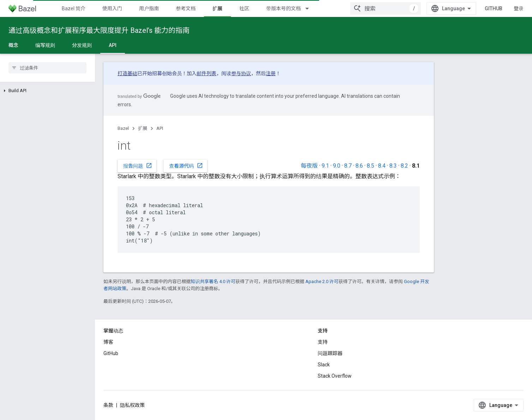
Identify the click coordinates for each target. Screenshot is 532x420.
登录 (519, 8)
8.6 (359, 166)
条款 (108, 405)
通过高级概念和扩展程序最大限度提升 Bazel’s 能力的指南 (99, 30)
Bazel (123, 128)
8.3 (393, 166)
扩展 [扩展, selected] (217, 8)
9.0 (337, 166)
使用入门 (112, 8)
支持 (323, 342)
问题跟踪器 (330, 353)
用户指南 (149, 8)
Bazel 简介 (74, 8)
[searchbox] (47, 68)
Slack (324, 365)
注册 (271, 73)
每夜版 (309, 166)
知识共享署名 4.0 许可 (213, 281)
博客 (108, 342)
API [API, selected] (113, 45)
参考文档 (186, 8)
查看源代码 (186, 166)
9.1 (325, 166)
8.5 (370, 166)
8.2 (404, 166)
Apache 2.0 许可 (322, 281)
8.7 (348, 166)
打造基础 (127, 73)
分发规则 (82, 45)
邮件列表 (207, 73)
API (160, 128)
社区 (244, 8)
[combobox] (385, 8)
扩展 (143, 128)
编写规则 (45, 45)
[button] (47, 91)
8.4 (382, 166)
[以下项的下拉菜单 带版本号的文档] (310, 8)
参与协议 (241, 73)
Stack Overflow (335, 376)
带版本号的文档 (283, 8)
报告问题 (138, 166)
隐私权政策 (132, 405)
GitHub (494, 8)
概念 (13, 45)
